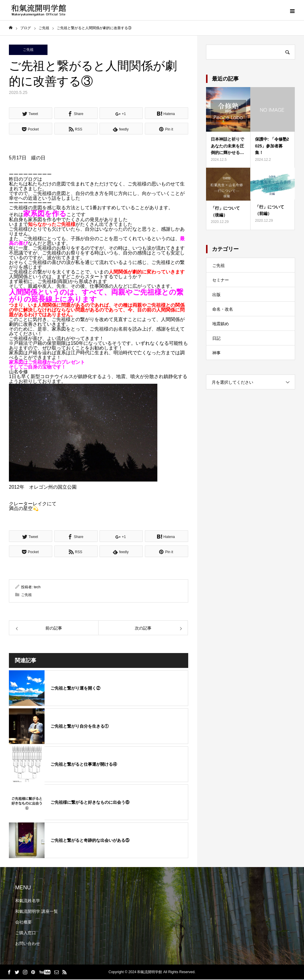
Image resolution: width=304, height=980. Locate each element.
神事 (216, 353)
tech (37, 587)
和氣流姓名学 (28, 901)
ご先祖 (28, 50)
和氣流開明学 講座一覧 (37, 912)
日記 (216, 339)
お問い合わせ (28, 944)
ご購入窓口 (26, 933)
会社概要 (23, 923)
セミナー (221, 281)
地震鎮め (221, 324)
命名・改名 (223, 310)
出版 (216, 295)
